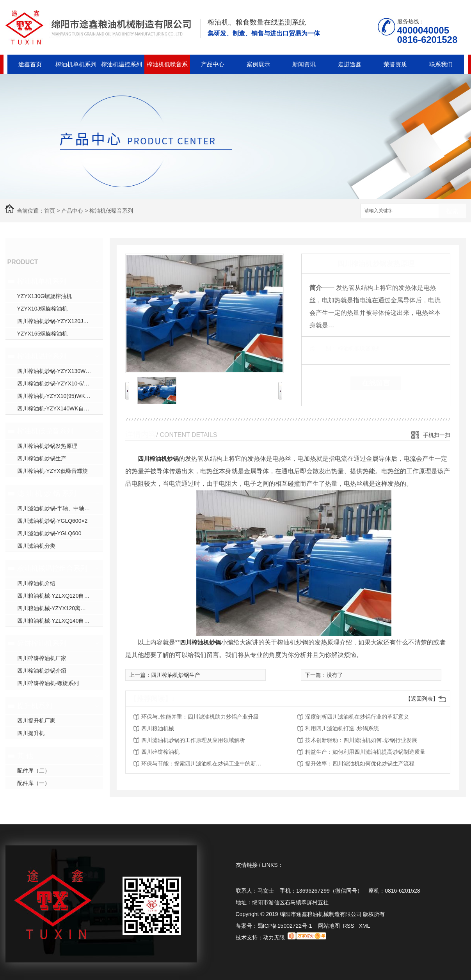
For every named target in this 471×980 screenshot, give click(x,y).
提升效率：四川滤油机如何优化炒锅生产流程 (360, 763)
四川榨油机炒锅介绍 (42, 671)
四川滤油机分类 (36, 546)
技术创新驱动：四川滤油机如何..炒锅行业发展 (361, 740)
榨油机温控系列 (122, 64)
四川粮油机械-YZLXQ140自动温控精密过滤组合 (60, 621)
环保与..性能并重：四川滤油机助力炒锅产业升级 (200, 717)
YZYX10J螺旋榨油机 (42, 309)
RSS (349, 926)
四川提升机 (31, 733)
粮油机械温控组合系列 (52, 568)
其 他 (25, 756)
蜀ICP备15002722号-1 (285, 926)
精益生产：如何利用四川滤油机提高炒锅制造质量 (365, 752)
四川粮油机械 (158, 728)
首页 (50, 211)
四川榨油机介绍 (36, 583)
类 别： (323, 348)
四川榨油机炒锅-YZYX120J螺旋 (56, 321)
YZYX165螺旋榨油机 (43, 334)
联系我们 (441, 64)
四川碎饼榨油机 (160, 752)
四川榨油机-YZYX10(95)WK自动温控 (60, 396)
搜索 (452, 211)
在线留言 (376, 383)
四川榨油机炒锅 (158, 459)
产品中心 (213, 64)
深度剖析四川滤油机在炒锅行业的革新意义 (357, 717)
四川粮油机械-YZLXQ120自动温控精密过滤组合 (60, 596)
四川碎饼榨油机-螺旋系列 (48, 683)
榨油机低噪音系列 (167, 67)
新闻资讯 (304, 64)
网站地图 (329, 926)
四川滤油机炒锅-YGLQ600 (49, 533)
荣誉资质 (395, 64)
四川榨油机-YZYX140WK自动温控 (59, 408)
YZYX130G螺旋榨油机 (45, 296)
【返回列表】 (422, 699)
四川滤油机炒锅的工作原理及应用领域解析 (193, 740)
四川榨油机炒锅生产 (42, 458)
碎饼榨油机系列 (42, 643)
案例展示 (258, 64)
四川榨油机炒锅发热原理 (47, 446)
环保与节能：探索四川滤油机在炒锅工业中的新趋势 (204, 763)
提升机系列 (35, 706)
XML (364, 926)
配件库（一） (34, 783)
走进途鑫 (350, 64)
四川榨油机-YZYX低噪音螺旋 (52, 471)
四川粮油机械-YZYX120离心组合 (57, 608)
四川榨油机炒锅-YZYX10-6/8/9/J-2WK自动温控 (60, 383)
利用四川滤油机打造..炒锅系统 (342, 728)
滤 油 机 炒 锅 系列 (47, 494)
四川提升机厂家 (36, 721)
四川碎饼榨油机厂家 (42, 658)
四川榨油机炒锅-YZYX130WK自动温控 (60, 371)
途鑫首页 (30, 64)
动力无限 (274, 937)
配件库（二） (34, 771)
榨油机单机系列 (76, 64)
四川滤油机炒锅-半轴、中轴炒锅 (56, 508)
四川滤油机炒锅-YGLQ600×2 (52, 521)
